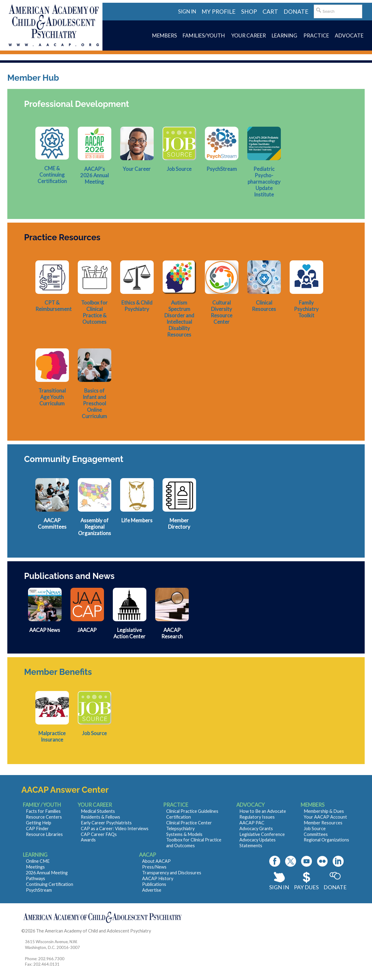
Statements (251, 846)
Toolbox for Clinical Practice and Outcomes (194, 843)
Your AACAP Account (325, 817)
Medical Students (98, 811)
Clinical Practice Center (189, 823)
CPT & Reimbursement (54, 306)
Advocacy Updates (258, 840)
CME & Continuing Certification (52, 175)
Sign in (187, 11)
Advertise (152, 890)
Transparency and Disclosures (172, 873)
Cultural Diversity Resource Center (222, 312)
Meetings (35, 867)
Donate (335, 887)
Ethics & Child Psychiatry (137, 306)
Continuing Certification (50, 884)
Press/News (154, 867)
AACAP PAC (252, 823)
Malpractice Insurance (52, 736)
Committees (316, 834)
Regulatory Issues (257, 817)
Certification (179, 817)
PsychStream (222, 169)
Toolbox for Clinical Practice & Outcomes (94, 312)
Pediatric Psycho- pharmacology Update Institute (264, 182)
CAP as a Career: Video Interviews (115, 828)
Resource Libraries (44, 834)
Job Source (179, 169)
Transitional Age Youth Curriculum (52, 397)
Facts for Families (43, 811)
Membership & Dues (324, 811)
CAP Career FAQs (99, 834)
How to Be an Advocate (263, 811)
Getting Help (39, 823)
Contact (160, 931)
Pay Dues (306, 887)
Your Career (137, 169)
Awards (88, 840)
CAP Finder (37, 828)
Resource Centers (44, 817)
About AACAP (156, 861)
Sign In (279, 887)
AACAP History (158, 878)
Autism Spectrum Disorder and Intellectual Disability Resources (179, 319)
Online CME (38, 861)
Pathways (36, 878)
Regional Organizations (326, 840)
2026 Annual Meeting (47, 873)
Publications (154, 884)
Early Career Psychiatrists (106, 823)
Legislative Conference (262, 834)
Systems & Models (184, 834)
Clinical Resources (264, 306)
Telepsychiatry (180, 828)
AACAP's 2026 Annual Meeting (95, 175)
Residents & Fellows (100, 817)
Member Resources (323, 823)
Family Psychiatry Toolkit (306, 309)
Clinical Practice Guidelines (192, 811)
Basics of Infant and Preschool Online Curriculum (94, 403)
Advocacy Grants (256, 828)
